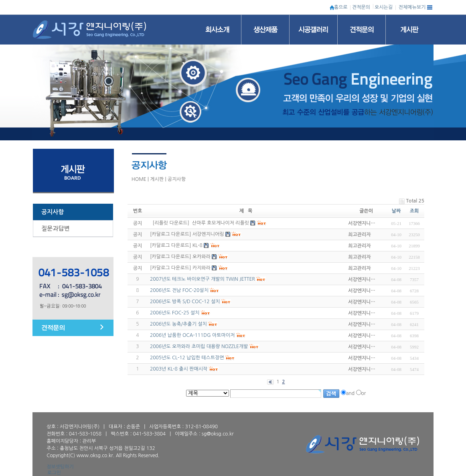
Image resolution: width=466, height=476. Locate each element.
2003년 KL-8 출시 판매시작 (179, 369)
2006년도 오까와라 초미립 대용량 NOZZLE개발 (199, 346)
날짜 (396, 211)
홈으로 (341, 7)
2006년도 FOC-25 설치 (175, 313)
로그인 (54, 473)
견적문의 (361, 7)
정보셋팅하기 (60, 467)
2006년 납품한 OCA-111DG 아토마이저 (192, 335)
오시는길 (384, 7)
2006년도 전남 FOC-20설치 (179, 290)
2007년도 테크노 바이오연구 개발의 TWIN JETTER (203, 279)
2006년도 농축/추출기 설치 (178, 324)
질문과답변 (56, 228)
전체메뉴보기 (412, 7)
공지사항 (53, 212)
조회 (414, 211)
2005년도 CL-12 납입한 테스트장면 (187, 358)
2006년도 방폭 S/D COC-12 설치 (185, 302)
